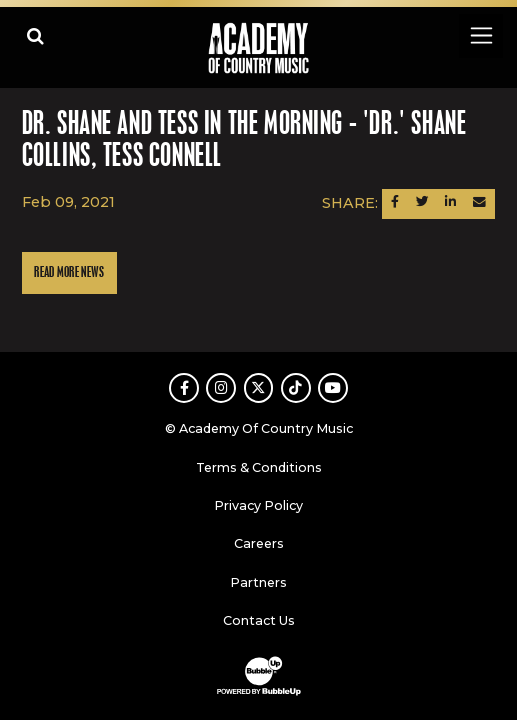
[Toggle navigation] (480, 35)
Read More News (69, 272)
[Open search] (35, 35)
